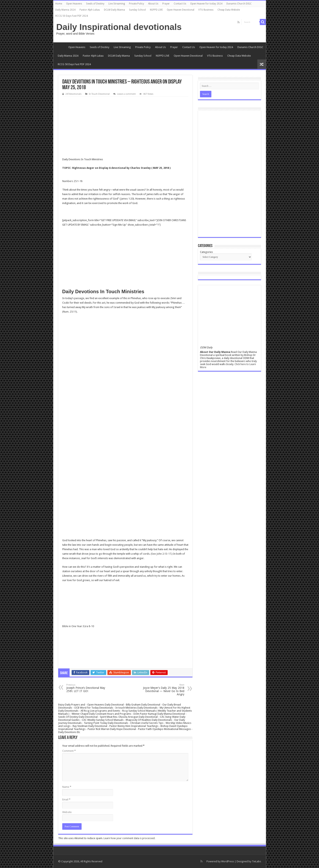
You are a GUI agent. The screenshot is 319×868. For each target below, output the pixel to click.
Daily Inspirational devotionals (119, 27)
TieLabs (256, 861)
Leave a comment (126, 94)
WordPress (228, 861)
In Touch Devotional (99, 94)
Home (59, 4)
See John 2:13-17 (161, 554)
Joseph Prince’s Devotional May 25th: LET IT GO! (87, 688)
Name (67, 787)
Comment (69, 751)
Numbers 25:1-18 (72, 181)
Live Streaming (117, 4)
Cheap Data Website (229, 10)
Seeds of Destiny (95, 4)
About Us (153, 4)
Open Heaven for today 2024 (206, 4)
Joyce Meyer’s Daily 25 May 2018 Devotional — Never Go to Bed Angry (163, 690)
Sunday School (137, 10)
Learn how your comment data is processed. (129, 838)
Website (67, 812)
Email (66, 799)
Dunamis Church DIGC (239, 4)
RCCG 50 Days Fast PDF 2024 (72, 16)
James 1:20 (127, 199)
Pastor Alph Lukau (90, 10)
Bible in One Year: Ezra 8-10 (78, 626)
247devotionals (74, 94)
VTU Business (206, 10)
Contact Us (180, 4)
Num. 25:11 (70, 312)
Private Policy (137, 4)
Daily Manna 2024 (65, 10)
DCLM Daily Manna (114, 10)
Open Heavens (74, 4)
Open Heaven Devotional (181, 10)
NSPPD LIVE (156, 10)
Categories (206, 252)
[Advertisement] (125, 127)
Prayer (166, 4)
